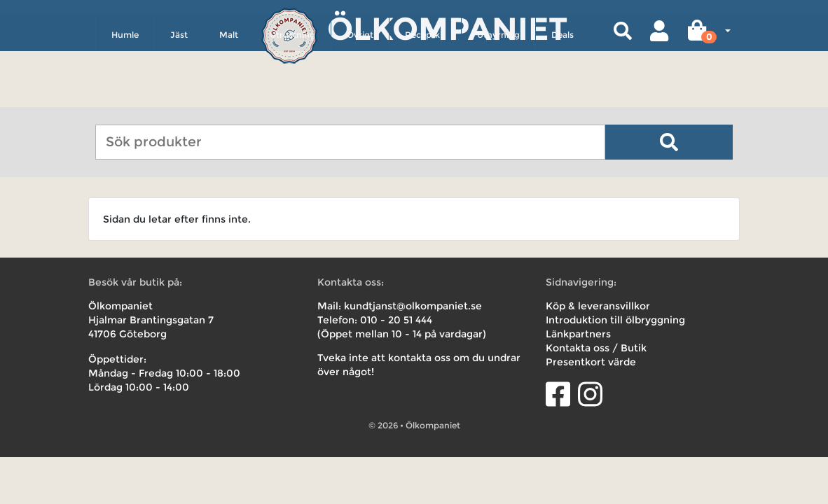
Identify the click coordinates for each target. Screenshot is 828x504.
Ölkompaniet (447, 28)
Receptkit (425, 96)
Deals (563, 96)
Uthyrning (498, 96)
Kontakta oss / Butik (596, 348)
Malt (229, 96)
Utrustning (292, 96)
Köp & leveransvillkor (598, 306)
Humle (125, 96)
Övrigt (360, 96)
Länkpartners (578, 334)
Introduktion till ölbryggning (615, 320)
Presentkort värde (591, 362)
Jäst (179, 96)
